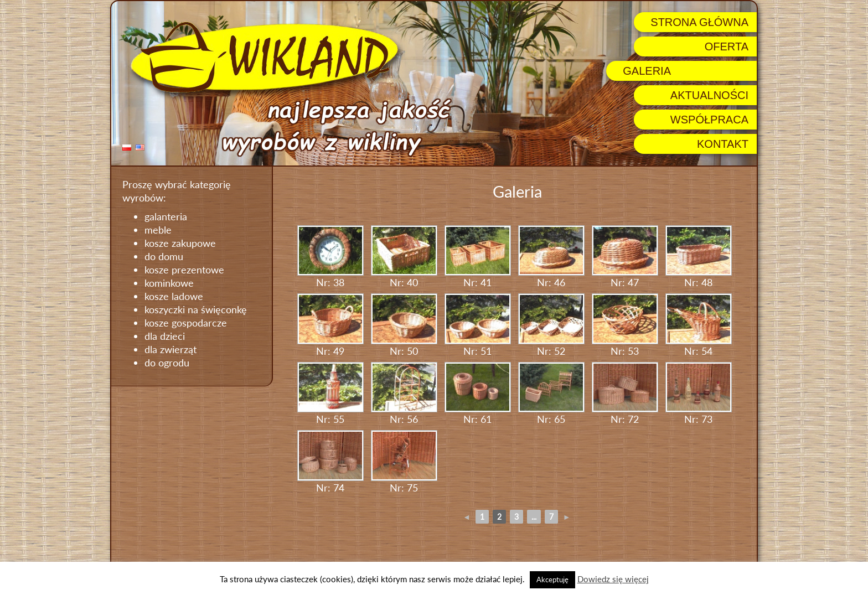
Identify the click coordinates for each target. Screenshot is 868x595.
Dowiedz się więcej (613, 579)
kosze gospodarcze (186, 323)
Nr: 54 (699, 325)
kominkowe (169, 283)
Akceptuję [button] (552, 580)
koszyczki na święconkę (196, 309)
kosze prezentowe (184, 270)
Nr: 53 (625, 325)
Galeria (647, 71)
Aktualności (709, 95)
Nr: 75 (404, 462)
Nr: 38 (330, 257)
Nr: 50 (404, 325)
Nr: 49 (330, 325)
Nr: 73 (699, 394)
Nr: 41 (478, 257)
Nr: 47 (625, 257)
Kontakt (723, 144)
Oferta (727, 46)
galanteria (166, 216)
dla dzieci (165, 336)
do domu (164, 256)
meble (158, 230)
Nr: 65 (551, 394)
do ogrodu (167, 363)
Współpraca (709, 120)
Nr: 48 (699, 257)
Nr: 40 (404, 257)
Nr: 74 (330, 462)
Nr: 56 (404, 394)
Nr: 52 (551, 325)
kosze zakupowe (180, 243)
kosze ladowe (174, 296)
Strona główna (699, 22)
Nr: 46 (551, 257)
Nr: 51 (478, 325)
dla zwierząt (170, 349)
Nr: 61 (478, 394)
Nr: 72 (625, 394)
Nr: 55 (330, 394)
